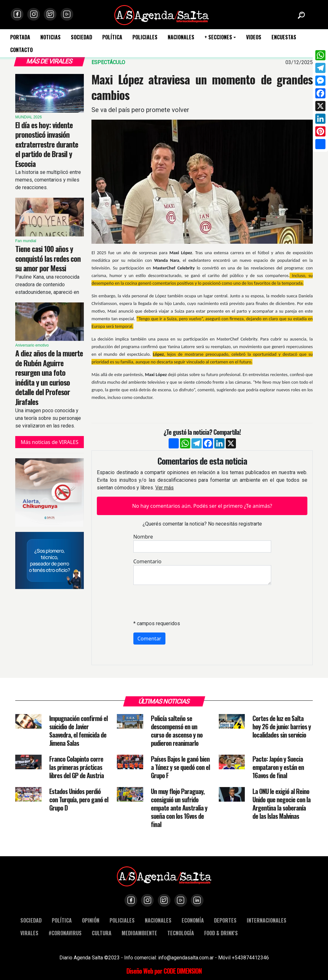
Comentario (147, 561)
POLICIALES (145, 37)
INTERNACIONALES (267, 920)
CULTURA (102, 933)
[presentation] (182, 602)
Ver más (164, 488)
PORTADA (20, 37)
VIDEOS (254, 37)
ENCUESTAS (284, 37)
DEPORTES (225, 920)
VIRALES (29, 933)
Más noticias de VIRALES (50, 442)
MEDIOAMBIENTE (139, 933)
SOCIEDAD (81, 37)
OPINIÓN (91, 920)
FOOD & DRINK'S (221, 933)
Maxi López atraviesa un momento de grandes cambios (202, 87)
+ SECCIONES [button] (218, 37)
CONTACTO (21, 50)
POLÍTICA (112, 37)
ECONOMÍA (193, 920)
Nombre (143, 537)
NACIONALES (181, 37)
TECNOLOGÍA (181, 933)
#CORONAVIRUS (65, 933)
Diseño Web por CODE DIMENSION (164, 971)
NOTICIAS (50, 37)
